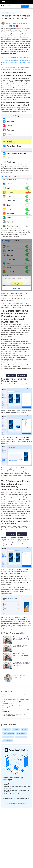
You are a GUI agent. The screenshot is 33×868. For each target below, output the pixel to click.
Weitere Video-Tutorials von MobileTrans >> (16, 803)
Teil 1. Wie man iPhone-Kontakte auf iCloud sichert (16, 57)
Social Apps (16, 729)
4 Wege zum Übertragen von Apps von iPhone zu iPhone (16, 696)
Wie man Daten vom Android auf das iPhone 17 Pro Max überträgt (16, 711)
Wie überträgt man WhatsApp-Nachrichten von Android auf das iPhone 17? (15, 715)
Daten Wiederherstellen (9, 733)
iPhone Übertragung (8, 13)
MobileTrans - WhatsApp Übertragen (13, 779)
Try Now (25, 6)
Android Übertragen (8, 741)
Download (11, 376)
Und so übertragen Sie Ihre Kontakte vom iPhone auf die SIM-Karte (16, 703)
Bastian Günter (16, 23)
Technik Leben (7, 729)
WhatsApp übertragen (21, 737)
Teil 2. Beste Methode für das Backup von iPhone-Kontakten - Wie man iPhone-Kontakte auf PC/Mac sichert (16, 63)
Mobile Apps (24, 729)
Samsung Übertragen (8, 737)
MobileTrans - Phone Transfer (10, 492)
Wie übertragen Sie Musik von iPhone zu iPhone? (16, 699)
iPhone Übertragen (21, 733)
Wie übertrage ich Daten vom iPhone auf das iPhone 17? (15, 707)
